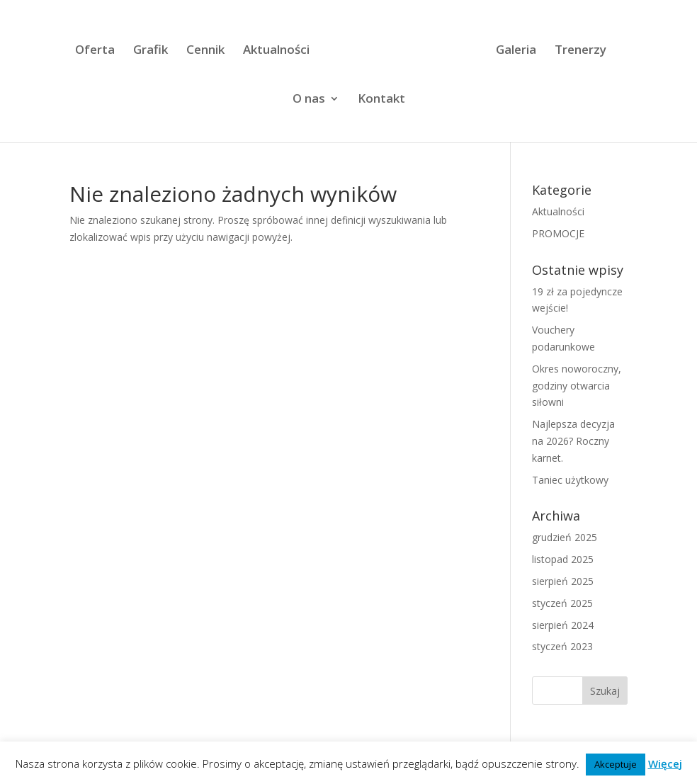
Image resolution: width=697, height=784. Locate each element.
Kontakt (381, 100)
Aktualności (276, 51)
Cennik (205, 51)
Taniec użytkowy (570, 480)
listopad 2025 (563, 559)
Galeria (516, 51)
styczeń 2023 (562, 646)
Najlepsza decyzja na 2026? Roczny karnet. (573, 441)
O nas (309, 100)
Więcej (665, 763)
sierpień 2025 (563, 581)
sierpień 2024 (563, 625)
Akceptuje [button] (616, 764)
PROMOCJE (558, 233)
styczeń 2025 (562, 603)
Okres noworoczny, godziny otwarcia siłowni (577, 386)
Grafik (151, 51)
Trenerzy (580, 51)
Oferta (95, 51)
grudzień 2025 (565, 537)
